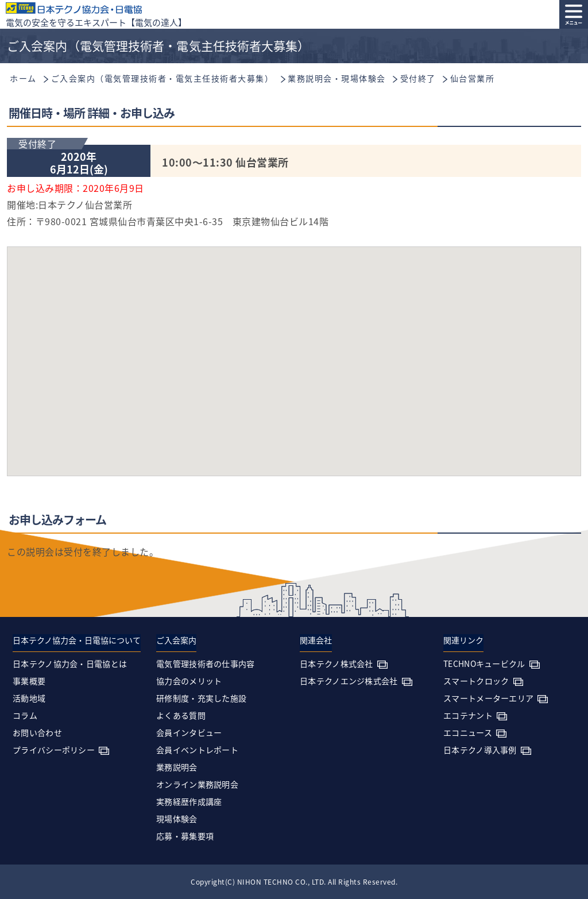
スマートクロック (476, 681)
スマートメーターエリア (488, 698)
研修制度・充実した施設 (201, 698)
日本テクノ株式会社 (336, 663)
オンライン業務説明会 (197, 784)
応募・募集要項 (185, 836)
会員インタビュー (189, 732)
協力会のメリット (189, 681)
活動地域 (29, 698)
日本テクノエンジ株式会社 (349, 681)
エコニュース (468, 732)
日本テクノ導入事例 (480, 750)
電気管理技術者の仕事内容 (206, 663)
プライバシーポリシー (54, 750)
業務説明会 (177, 767)
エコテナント (468, 715)
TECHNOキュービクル (484, 663)
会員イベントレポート (197, 750)
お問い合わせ (37, 732)
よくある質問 (181, 715)
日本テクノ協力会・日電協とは (70, 663)
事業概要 (29, 681)
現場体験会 (177, 819)
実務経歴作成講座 (189, 801)
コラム (25, 715)
